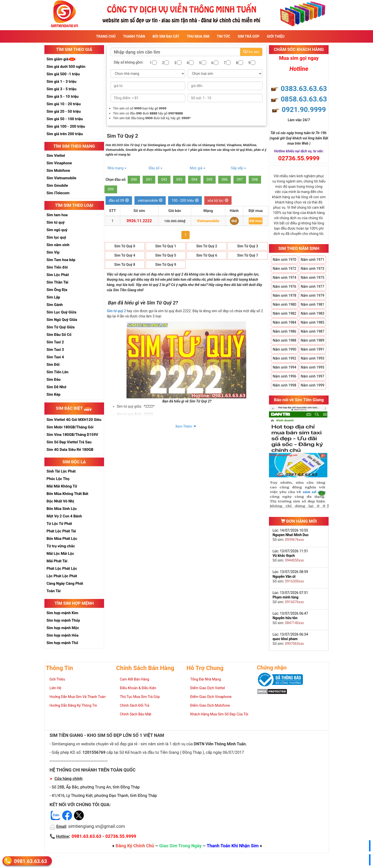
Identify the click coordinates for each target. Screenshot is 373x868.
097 (240, 180)
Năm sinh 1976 (284, 287)
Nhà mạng (117, 168)
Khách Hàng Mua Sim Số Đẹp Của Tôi (219, 714)
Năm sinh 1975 (312, 278)
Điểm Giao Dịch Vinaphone (211, 697)
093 (179, 180)
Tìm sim (251, 52)
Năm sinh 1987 (312, 331)
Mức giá (197, 168)
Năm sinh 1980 (284, 304)
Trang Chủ (106, 36)
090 (134, 180)
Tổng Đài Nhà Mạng (206, 679)
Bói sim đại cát (166, 36)
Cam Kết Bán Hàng (135, 679)
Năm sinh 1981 (312, 304)
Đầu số (156, 168)
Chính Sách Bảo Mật (136, 714)
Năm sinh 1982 (284, 313)
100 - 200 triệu (185, 200)
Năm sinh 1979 (312, 295)
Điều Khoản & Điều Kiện (138, 688)
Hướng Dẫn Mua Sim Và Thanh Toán (78, 697)
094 (194, 180)
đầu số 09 (119, 200)
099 (111, 189)
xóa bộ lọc (218, 200)
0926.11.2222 (139, 221)
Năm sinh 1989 (312, 340)
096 (225, 180)
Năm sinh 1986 (284, 331)
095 (210, 180)
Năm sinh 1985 (312, 322)
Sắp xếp (238, 168)
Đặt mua (256, 221)
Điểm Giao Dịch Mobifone (210, 705)
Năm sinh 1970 (284, 260)
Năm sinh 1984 (284, 322)
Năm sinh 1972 (284, 269)
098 (255, 180)
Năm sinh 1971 (312, 260)
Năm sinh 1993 (312, 358)
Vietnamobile (208, 221)
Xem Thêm (184, 426)
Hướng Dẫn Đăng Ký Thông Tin (73, 705)
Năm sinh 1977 (312, 287)
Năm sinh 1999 (312, 385)
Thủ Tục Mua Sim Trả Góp (140, 697)
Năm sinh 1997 (312, 376)
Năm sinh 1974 (284, 278)
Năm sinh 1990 (284, 349)
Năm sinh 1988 (284, 340)
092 (164, 180)
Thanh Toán (134, 36)
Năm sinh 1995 (312, 367)
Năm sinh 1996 (284, 376)
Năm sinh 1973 (312, 269)
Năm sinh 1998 (284, 385)
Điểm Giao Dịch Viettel (208, 688)
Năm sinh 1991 (312, 349)
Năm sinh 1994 (284, 367)
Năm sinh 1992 (284, 358)
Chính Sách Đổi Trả (135, 705)
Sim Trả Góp (249, 36)
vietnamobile (150, 200)
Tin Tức (224, 36)
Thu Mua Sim (198, 36)
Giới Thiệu (276, 36)
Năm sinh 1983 (312, 313)
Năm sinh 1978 (284, 295)
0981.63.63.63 (30, 861)
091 (149, 180)
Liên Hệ (56, 688)
